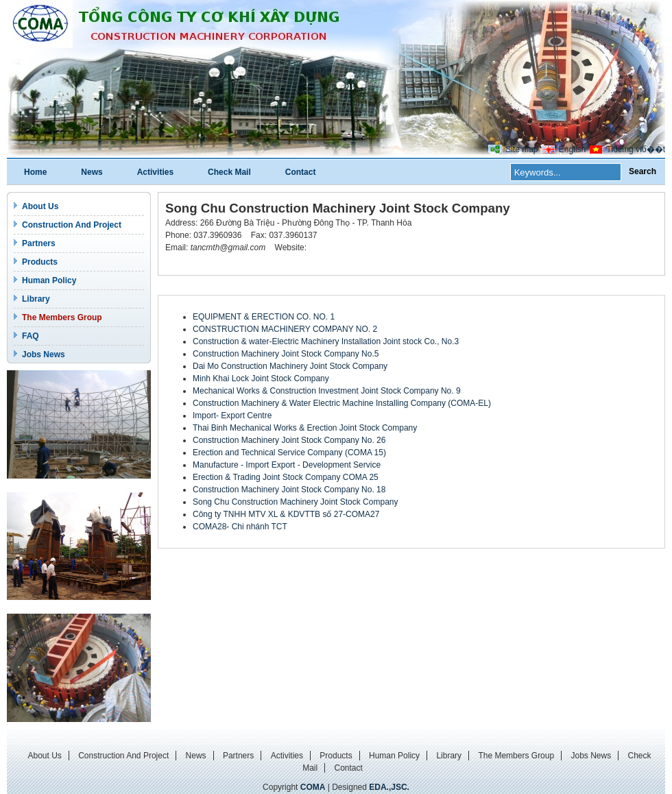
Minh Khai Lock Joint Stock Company (261, 378)
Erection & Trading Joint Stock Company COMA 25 (286, 477)
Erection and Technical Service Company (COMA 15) (289, 453)
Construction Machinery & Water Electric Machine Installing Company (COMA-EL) (342, 403)
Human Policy (49, 280)
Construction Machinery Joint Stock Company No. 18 (289, 490)
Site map (521, 149)
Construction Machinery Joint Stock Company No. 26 (289, 440)
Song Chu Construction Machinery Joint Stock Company (295, 502)
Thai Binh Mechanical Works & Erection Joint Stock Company (305, 428)
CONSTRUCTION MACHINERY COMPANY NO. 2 (285, 329)
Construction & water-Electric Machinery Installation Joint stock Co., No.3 (326, 341)
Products (40, 262)
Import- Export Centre (232, 416)
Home (35, 172)
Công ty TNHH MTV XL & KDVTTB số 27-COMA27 (286, 514)
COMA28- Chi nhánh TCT (240, 527)
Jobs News (44, 354)
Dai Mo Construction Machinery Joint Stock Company (290, 366)
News (92, 172)
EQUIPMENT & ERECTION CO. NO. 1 (264, 317)
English (572, 149)
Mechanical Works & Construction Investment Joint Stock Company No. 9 (327, 391)
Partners (39, 243)
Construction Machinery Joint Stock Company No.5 (286, 354)
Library (36, 299)
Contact (301, 172)
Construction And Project (72, 225)
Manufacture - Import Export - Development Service (287, 465)
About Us (40, 206)
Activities (155, 172)
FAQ (31, 336)
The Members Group (62, 317)
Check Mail (229, 172)
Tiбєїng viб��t (636, 149)
